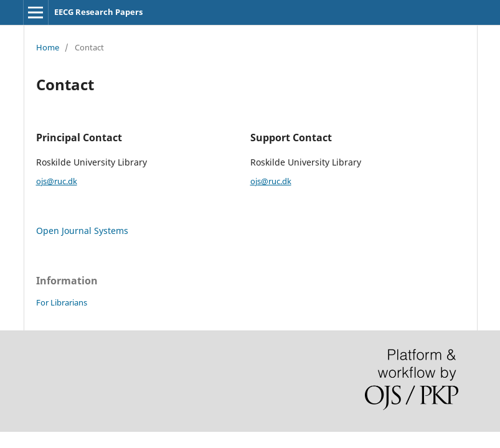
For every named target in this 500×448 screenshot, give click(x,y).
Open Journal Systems (82, 231)
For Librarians (62, 302)
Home (48, 47)
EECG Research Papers (98, 12)
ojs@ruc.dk (57, 181)
